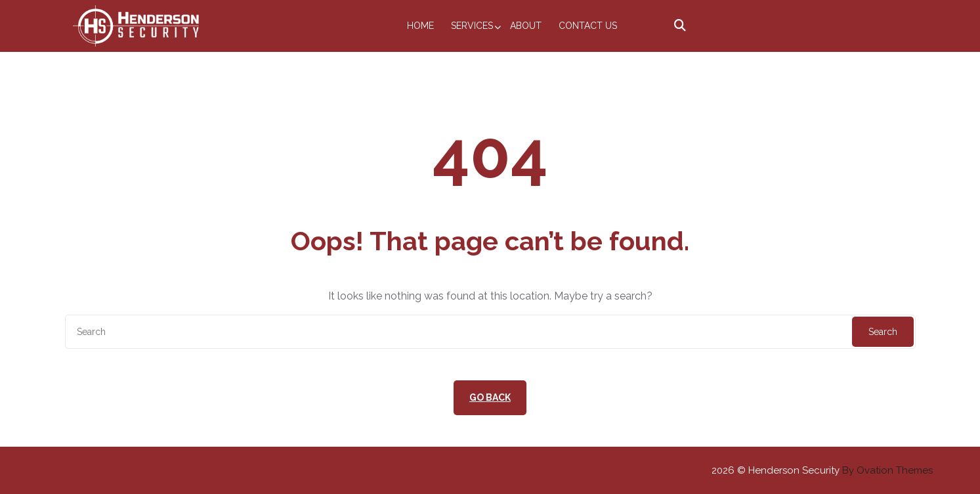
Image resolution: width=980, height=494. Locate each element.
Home (420, 26)
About (526, 26)
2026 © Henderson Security (822, 470)
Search (883, 332)
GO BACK (490, 397)
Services (472, 26)
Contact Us (588, 26)
